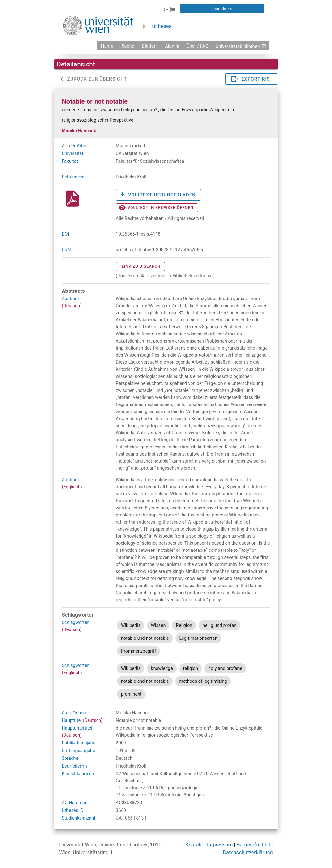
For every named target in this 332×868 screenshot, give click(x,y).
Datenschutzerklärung (248, 852)
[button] (168, 10)
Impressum (220, 845)
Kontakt (194, 845)
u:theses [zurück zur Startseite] (162, 26)
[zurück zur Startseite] (107, 46)
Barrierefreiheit (253, 845)
